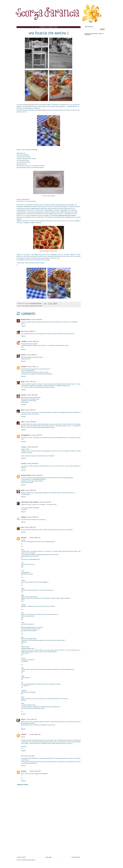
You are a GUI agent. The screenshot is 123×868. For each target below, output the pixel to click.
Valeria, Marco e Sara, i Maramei (30, 502)
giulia (23, 490)
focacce (37, 306)
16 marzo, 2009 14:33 (33, 517)
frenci (23, 422)
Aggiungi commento (23, 785)
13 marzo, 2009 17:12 (33, 367)
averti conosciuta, (29, 105)
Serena (23, 719)
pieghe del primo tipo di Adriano (67, 215)
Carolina (23, 395)
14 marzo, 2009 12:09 (36, 435)
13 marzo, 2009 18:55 (32, 395)
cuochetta (24, 341)
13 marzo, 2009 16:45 (33, 341)
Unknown (24, 367)
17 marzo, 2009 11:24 (31, 719)
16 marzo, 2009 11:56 (30, 490)
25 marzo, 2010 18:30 (35, 771)
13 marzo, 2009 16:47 (31, 355)
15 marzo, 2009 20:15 (37, 475)
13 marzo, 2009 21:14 (30, 410)
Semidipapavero (26, 435)
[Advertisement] (49, 842)
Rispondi (23, 326)
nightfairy (24, 517)
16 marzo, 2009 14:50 (30, 527)
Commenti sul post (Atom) (28, 860)
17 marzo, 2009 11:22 (35, 538)
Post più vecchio (76, 857)
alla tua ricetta (42, 110)
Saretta (23, 355)
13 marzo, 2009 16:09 (36, 320)
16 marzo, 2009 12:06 (45, 502)
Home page (49, 857)
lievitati (41, 306)
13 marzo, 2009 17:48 (30, 382)
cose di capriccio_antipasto (28, 306)
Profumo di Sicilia (26, 475)
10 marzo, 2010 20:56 (29, 756)
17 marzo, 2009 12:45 (35, 734)
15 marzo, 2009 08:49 (32, 464)
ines (22, 331)
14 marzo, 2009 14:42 (32, 447)
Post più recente (21, 857)
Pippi (23, 382)
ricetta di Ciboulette (32, 150)
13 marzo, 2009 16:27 (30, 331)
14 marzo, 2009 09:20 (31, 422)
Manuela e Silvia (26, 320)
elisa (22, 527)
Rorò (22, 410)
